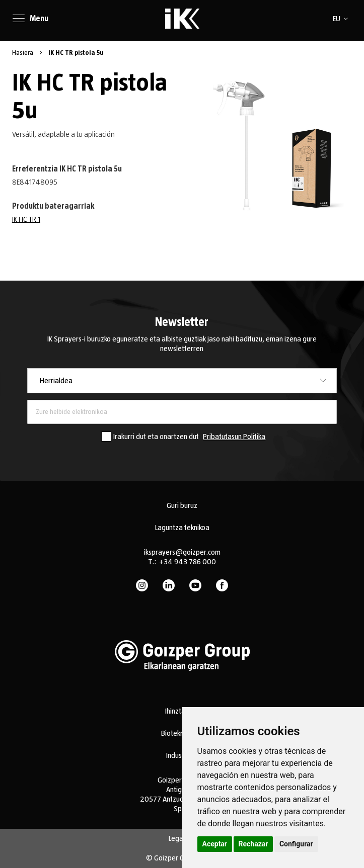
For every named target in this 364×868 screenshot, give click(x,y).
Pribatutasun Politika (234, 437)
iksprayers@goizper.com (182, 552)
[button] (342, 19)
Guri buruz (182, 505)
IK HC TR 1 (26, 219)
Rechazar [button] (253, 844)
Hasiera (23, 53)
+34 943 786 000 (188, 562)
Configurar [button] (296, 844)
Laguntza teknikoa (182, 528)
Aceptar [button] (215, 844)
